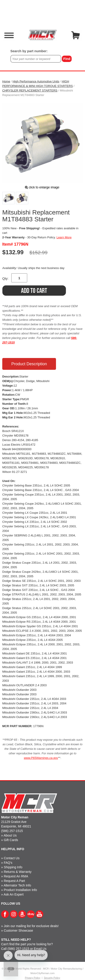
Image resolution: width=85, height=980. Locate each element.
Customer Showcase (18, 931)
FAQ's (8, 863)
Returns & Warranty (18, 872)
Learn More (64, 237)
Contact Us (12, 858)
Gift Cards (11, 840)
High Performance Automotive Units (36, 81)
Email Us (40, 949)
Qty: (5, 278)
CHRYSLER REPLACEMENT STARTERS (30, 90)
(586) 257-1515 (12, 831)
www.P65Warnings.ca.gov (41, 758)
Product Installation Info (20, 890)
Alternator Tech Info (17, 885)
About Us (10, 835)
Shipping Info (13, 867)
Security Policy (52, 978)
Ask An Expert (14, 894)
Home (6, 81)
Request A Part (14, 881)
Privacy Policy (33, 978)
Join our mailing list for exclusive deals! (31, 926)
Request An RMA (16, 876)
